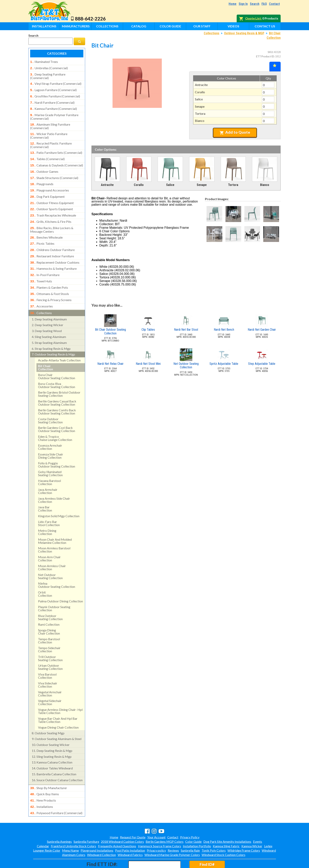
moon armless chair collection (52, 552)
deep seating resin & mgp (52, 736)
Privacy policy (156, 833)
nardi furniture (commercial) (52, 100)
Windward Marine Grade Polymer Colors (172, 838)
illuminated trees (44, 62)
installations (42, 791)
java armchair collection (48, 476)
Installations (44, 26)
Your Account (156, 820)
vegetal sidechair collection (50, 687)
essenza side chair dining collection (51, 441)
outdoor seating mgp (48, 718)
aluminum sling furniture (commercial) (50, 122)
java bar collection (45, 494)
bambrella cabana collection (54, 759)
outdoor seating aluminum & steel (57, 724)
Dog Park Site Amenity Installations (227, 825)
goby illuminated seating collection (50, 458)
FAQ (264, 4)
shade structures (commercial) (54, 172)
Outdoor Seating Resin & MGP (244, 33)
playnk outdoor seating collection (54, 593)
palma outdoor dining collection (60, 586)
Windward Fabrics (130, 838)
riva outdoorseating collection (50, 602)
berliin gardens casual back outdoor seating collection (57, 388)
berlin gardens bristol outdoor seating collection (59, 379)
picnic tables (42, 233)
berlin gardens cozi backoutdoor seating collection (57, 414)
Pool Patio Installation (130, 833)
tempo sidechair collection (49, 634)
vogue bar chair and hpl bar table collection (58, 705)
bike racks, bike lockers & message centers (52, 220)
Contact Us (265, 26)
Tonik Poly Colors (214, 833)
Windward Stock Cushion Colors (223, 838)
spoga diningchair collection (49, 617)
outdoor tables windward (52, 753)
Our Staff (202, 26)
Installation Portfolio (197, 829)
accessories (41, 292)
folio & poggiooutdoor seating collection (57, 450)
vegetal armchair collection (50, 679)
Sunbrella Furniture (86, 825)
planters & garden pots (49, 274)
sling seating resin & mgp (52, 742)
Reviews (173, 833)
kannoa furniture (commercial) (54, 106)
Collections (107, 26)
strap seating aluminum (49, 328)
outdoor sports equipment (52, 201)
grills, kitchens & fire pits (51, 213)
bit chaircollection (46, 352)
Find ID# (207, 847)
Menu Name (70, 833)
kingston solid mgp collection (59, 501)
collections (41, 298)
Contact (274, 4)
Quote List (253, 18)
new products (43, 785)
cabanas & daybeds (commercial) (57, 160)
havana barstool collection (49, 467)
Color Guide (170, 26)
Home (233, 4)
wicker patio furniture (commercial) (49, 131)
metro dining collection (47, 517)
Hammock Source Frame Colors (160, 829)
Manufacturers (76, 26)
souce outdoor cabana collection (57, 765)
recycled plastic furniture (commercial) (51, 140)
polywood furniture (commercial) (56, 796)
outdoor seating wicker (51, 730)
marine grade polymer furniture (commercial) (54, 113)
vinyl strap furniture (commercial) (56, 82)
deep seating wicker (47, 310)
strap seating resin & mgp (51, 334)
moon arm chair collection (49, 544)
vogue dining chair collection (58, 712)
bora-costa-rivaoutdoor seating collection (57, 370)
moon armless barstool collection (54, 535)
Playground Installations (97, 833)
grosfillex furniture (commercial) (55, 94)
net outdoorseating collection (50, 561)
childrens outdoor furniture (52, 239)
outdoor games (44, 166)
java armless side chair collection (54, 485)
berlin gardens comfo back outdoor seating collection (57, 397)
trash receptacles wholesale (53, 207)
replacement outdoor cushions (55, 251)
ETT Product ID (265, 56)
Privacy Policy (190, 820)
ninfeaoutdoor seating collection (57, 570)
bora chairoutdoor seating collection (57, 361)
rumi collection (49, 609)
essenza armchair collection (50, 432)
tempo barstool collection (49, 626)
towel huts (41, 269)
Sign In (243, 4)
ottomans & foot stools (50, 280)
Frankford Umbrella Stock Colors (74, 829)
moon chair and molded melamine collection (55, 526)
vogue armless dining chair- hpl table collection (60, 696)
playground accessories (50, 183)
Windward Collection (101, 838)
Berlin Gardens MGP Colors (165, 825)
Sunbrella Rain (190, 833)
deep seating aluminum (49, 304)
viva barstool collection (47, 661)
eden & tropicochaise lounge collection (55, 423)
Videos (233, 26)
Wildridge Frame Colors (244, 833)
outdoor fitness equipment (52, 195)
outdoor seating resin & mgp (53, 339)
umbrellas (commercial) (49, 68)
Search (255, 4)
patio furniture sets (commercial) (56, 148)
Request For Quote (133, 820)
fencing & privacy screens (51, 286)
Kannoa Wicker (252, 829)
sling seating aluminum (49, 322)
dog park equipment (47, 189)
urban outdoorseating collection (50, 652)
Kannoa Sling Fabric (226, 829)
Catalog (139, 26)
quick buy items (45, 779)
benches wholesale (46, 228)
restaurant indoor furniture (52, 245)
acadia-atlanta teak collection (59, 345)
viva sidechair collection (48, 670)
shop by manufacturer (49, 773)
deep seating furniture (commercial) (48, 75)
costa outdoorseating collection (50, 406)
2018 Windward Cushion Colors (122, 825)
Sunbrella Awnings (59, 825)
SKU (270, 52)
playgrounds (42, 177)
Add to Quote (235, 132)
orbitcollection (45, 579)
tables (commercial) (47, 154)
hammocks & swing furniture (53, 257)
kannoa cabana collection (52, 747)
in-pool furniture (45, 263)
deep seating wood (47, 316)
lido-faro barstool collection (49, 508)
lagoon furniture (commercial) (53, 88)
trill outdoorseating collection (50, 643)
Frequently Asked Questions (117, 829)
